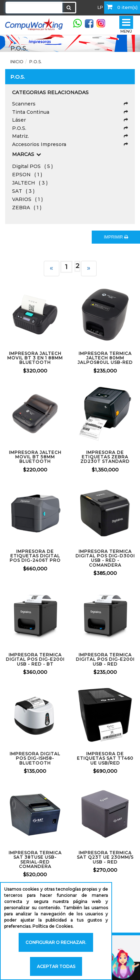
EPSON (27, 175)
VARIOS (27, 199)
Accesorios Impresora (70, 144)
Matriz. (70, 136)
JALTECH (30, 183)
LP (100, 7)
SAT (23, 191)
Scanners (70, 104)
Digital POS (32, 166)
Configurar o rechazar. (56, 942)
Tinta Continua (70, 112)
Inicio (17, 62)
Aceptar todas (56, 966)
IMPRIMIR (116, 237)
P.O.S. (36, 62)
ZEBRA (27, 208)
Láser (70, 120)
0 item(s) (122, 7)
